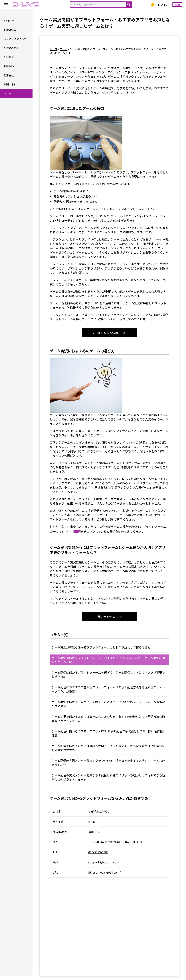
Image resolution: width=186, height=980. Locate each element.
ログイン (163, 5)
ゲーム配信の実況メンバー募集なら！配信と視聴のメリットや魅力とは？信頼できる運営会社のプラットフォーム (108, 781)
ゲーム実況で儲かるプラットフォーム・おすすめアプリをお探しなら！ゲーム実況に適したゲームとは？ (108, 661)
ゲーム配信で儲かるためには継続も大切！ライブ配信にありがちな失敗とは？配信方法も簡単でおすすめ (108, 751)
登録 (177, 5)
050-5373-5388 (98, 856)
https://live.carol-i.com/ (104, 876)
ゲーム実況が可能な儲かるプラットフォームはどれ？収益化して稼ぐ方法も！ (102, 648)
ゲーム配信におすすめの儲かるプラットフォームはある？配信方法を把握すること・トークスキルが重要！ (108, 691)
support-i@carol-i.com (104, 866)
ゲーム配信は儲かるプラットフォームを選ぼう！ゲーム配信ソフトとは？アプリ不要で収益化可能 (108, 676)
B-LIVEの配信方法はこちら (109, 333)
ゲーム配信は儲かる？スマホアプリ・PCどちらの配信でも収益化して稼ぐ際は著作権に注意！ (109, 736)
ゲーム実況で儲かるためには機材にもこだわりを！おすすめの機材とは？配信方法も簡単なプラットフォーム (108, 721)
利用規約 (74, 531)
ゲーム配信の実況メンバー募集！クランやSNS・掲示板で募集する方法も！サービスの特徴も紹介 (108, 766)
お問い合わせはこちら (109, 617)
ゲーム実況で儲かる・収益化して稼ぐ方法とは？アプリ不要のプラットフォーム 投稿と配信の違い (109, 706)
